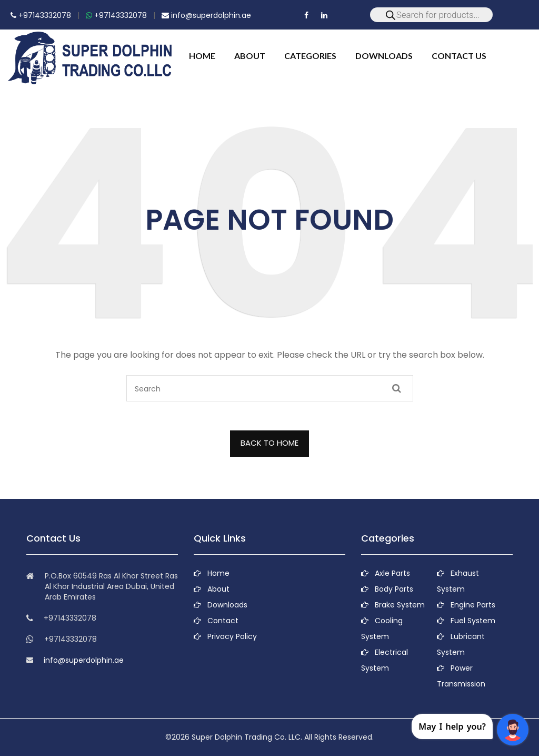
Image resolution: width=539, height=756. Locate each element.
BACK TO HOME (269, 443)
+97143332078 (41, 15)
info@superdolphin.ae (206, 15)
